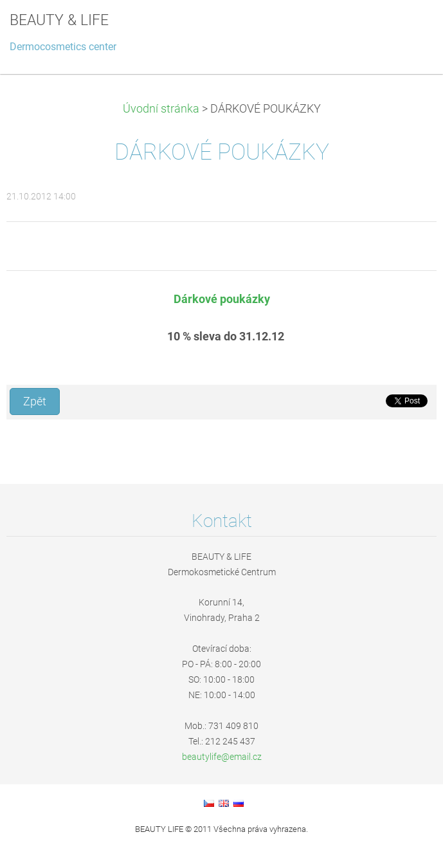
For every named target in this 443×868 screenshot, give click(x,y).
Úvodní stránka (161, 109)
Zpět (35, 402)
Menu (408, 29)
